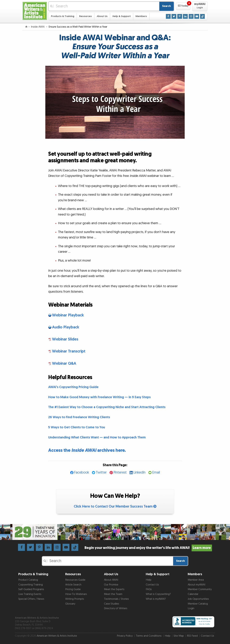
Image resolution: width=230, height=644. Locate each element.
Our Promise (111, 585)
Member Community (200, 589)
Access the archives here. (87, 450)
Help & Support (122, 16)
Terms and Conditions (149, 636)
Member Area (196, 580)
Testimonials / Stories (116, 599)
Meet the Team (113, 594)
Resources (86, 16)
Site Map (179, 636)
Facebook (82, 472)
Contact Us (152, 585)
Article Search (73, 585)
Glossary (70, 604)
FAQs (149, 589)
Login (191, 608)
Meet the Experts (114, 589)
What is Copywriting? (158, 594)
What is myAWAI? (156, 599)
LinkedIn (139, 472)
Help (149, 580)
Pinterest (120, 472)
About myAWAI (196, 585)
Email (156, 472)
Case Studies (112, 604)
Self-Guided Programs (31, 589)
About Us (102, 16)
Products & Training (63, 16)
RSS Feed (192, 636)
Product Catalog (28, 580)
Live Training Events (30, 594)
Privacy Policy (125, 636)
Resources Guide (75, 580)
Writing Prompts (75, 599)
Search (167, 6)
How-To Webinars (76, 594)
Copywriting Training (31, 585)
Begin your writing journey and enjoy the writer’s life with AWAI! (148, 548)
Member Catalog (198, 604)
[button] (183, 6)
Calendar (193, 594)
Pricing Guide (73, 589)
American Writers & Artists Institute (57, 636)
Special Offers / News (31, 599)
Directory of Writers (116, 608)
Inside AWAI (38, 27)
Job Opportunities (198, 599)
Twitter (101, 472)
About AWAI (111, 580)
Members (141, 16)
